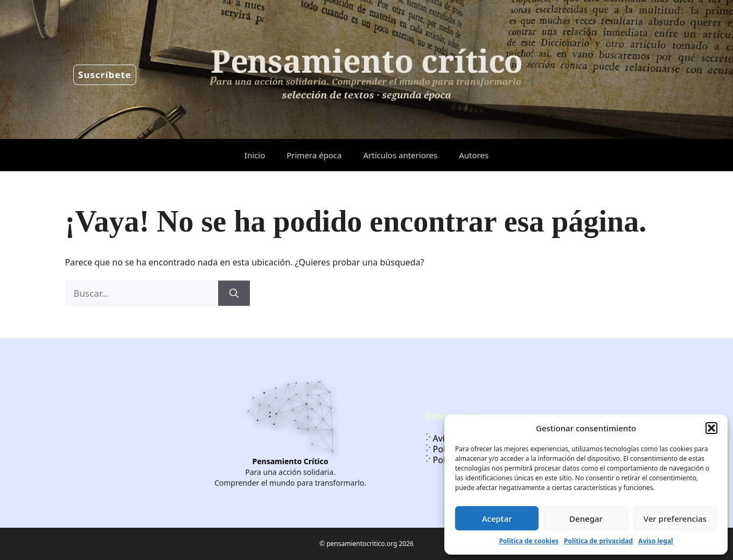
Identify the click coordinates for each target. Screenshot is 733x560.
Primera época (314, 155)
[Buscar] (234, 293)
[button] (711, 428)
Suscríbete (105, 75)
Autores (474, 155)
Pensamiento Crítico (291, 461)
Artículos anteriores (400, 155)
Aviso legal (655, 541)
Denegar (586, 519)
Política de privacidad (598, 541)
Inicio (255, 155)
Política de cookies (529, 541)
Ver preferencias (675, 519)
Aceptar (497, 519)
